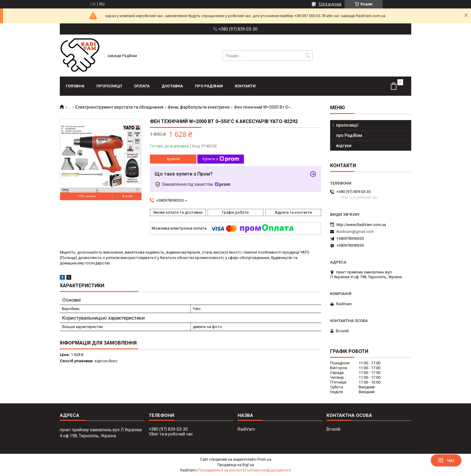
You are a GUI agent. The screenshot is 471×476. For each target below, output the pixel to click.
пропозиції (109, 86)
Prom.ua (264, 459)
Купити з (221, 159)
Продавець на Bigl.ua (236, 465)
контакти (245, 86)
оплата (142, 86)
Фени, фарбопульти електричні (199, 107)
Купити (173, 159)
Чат (446, 460)
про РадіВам (209, 86)
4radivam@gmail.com (355, 232)
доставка (172, 86)
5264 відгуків (330, 4)
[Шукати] (307, 56)
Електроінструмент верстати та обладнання (119, 107)
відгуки (344, 146)
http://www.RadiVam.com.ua (361, 225)
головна (75, 86)
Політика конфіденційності (268, 470)
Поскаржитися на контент (220, 470)
